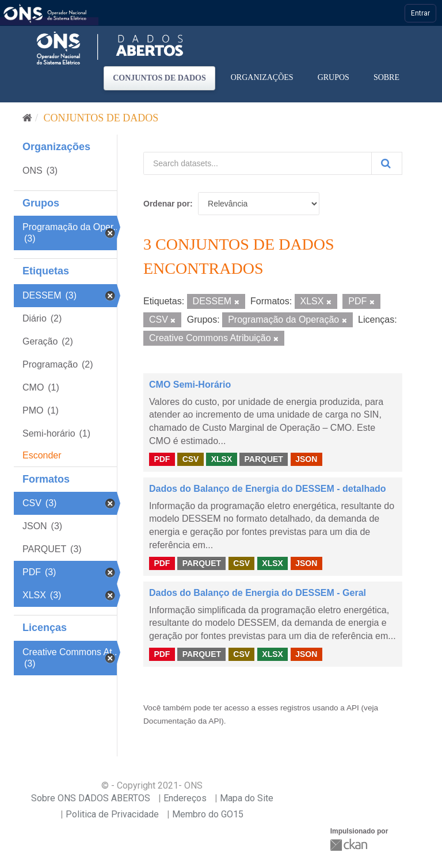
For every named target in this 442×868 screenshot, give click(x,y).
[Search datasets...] (258, 163)
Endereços (185, 798)
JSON (306, 459)
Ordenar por (167, 204)
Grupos (334, 77)
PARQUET (263, 459)
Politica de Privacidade (112, 814)
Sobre (386, 77)
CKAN (350, 845)
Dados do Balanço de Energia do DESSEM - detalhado (268, 489)
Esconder (42, 455)
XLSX (222, 459)
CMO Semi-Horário (190, 385)
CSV (191, 459)
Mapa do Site (247, 798)
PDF (162, 459)
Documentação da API (182, 721)
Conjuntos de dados (159, 78)
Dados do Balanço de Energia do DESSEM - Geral (258, 593)
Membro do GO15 (208, 814)
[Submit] (387, 163)
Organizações (262, 77)
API (353, 708)
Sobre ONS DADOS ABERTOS (91, 798)
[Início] (27, 118)
